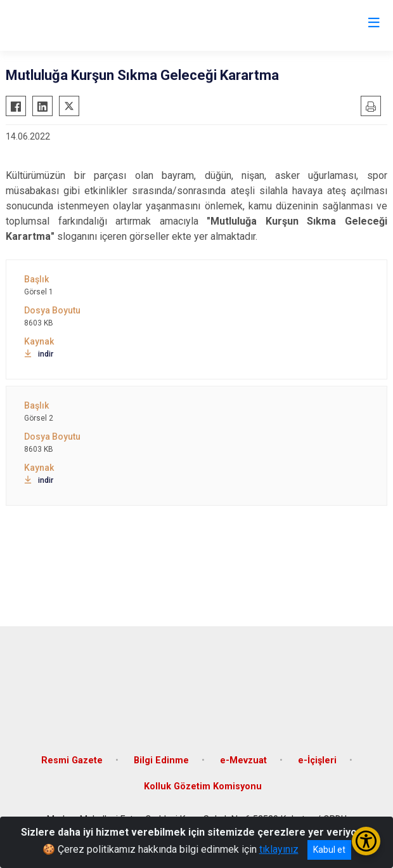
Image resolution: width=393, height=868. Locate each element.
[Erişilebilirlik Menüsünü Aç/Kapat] (366, 841)
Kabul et (329, 850)
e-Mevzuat (243, 760)
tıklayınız (279, 849)
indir (39, 354)
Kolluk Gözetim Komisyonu (203, 786)
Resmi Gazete (72, 760)
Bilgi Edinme (161, 760)
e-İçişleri (317, 760)
